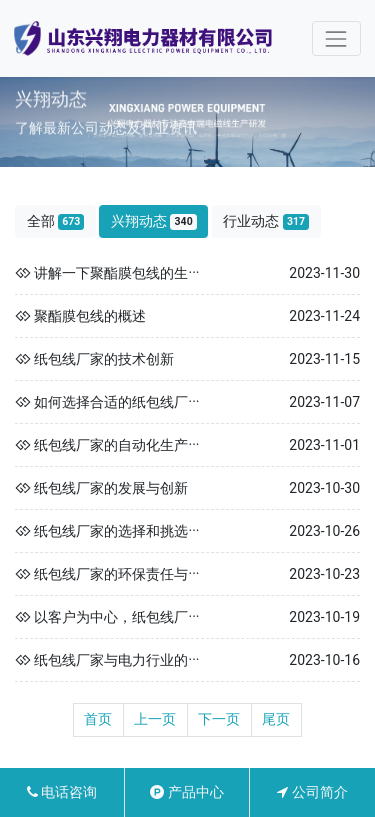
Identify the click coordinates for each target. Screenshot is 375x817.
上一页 (155, 719)
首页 (98, 719)
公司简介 (312, 792)
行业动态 (266, 221)
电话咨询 (62, 792)
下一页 (219, 719)
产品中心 (186, 792)
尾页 (276, 719)
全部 (56, 221)
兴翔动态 (154, 221)
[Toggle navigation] (336, 38)
